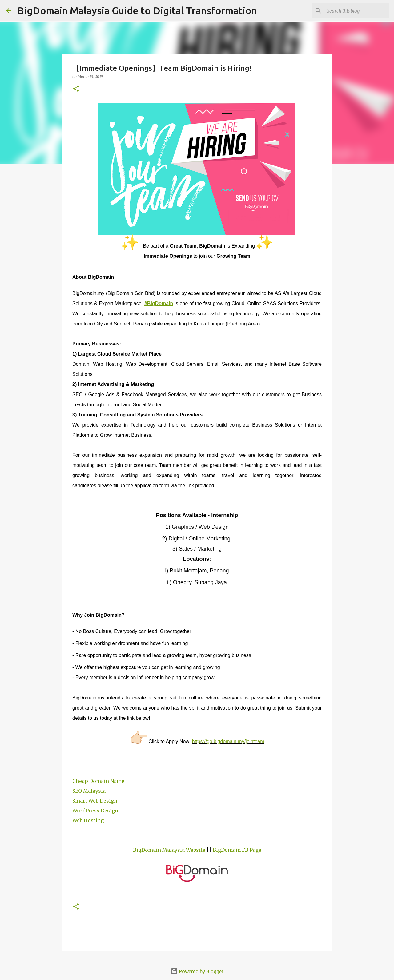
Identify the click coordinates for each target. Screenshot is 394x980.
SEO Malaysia (89, 791)
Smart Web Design (95, 801)
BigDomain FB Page (237, 850)
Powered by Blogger (197, 971)
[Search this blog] (357, 11)
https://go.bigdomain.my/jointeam (228, 741)
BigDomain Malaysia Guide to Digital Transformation (137, 10)
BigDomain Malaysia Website (169, 850)
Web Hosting (88, 820)
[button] (76, 89)
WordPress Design (95, 811)
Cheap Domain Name (98, 781)
